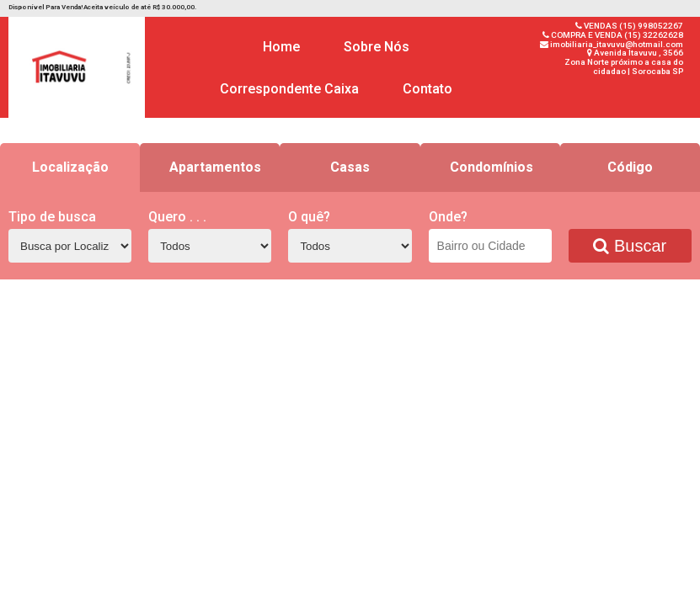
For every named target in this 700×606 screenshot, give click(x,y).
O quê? (309, 217)
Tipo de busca (52, 217)
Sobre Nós (377, 47)
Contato (427, 89)
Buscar (630, 246)
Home (281, 47)
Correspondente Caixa (289, 89)
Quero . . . (177, 217)
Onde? (448, 217)
